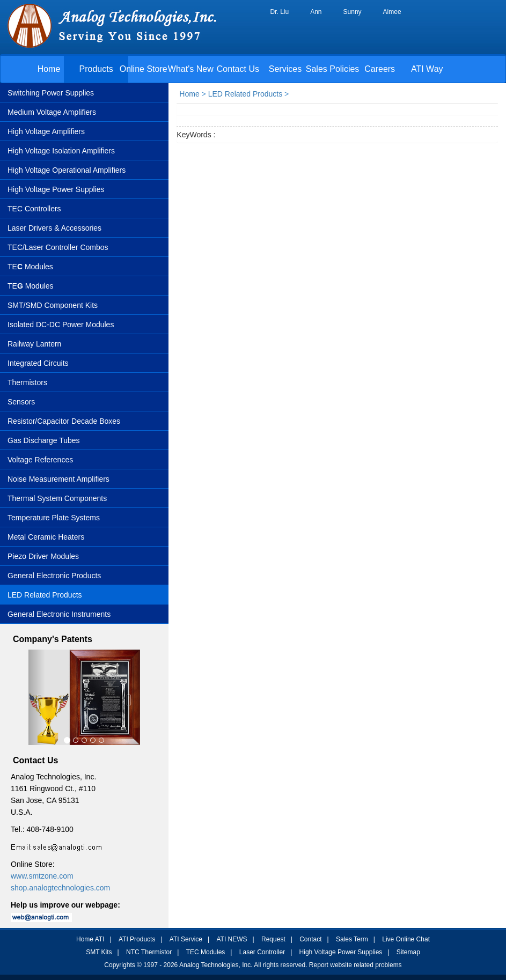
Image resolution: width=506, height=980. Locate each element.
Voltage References (40, 460)
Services (285, 69)
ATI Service (186, 939)
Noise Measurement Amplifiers (58, 479)
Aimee (392, 12)
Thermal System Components (57, 498)
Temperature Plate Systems (54, 518)
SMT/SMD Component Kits (53, 305)
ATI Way (427, 69)
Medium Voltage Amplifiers (52, 112)
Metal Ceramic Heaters (46, 537)
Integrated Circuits (38, 363)
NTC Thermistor (149, 952)
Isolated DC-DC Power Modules (61, 325)
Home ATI (90, 939)
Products (96, 69)
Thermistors (27, 382)
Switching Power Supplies (51, 93)
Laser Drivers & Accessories (54, 228)
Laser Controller (262, 952)
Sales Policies (333, 69)
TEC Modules (206, 952)
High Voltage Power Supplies (56, 189)
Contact (310, 939)
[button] (37, 698)
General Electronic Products (54, 576)
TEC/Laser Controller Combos (58, 247)
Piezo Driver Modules (43, 556)
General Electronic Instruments (59, 614)
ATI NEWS (232, 939)
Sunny (353, 12)
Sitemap (408, 952)
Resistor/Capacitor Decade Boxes (64, 421)
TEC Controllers (34, 209)
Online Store (144, 69)
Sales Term (352, 939)
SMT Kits (99, 952)
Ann (316, 12)
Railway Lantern (34, 344)
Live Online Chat (406, 939)
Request (273, 939)
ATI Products (137, 939)
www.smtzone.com (42, 876)
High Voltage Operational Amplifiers (67, 170)
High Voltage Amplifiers (46, 131)
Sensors (21, 402)
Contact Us (238, 69)
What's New (191, 69)
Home (49, 69)
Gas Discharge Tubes (44, 440)
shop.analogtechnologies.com (60, 888)
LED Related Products (45, 595)
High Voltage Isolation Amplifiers (61, 151)
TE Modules (30, 267)
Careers (380, 69)
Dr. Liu (280, 12)
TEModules (31, 286)
